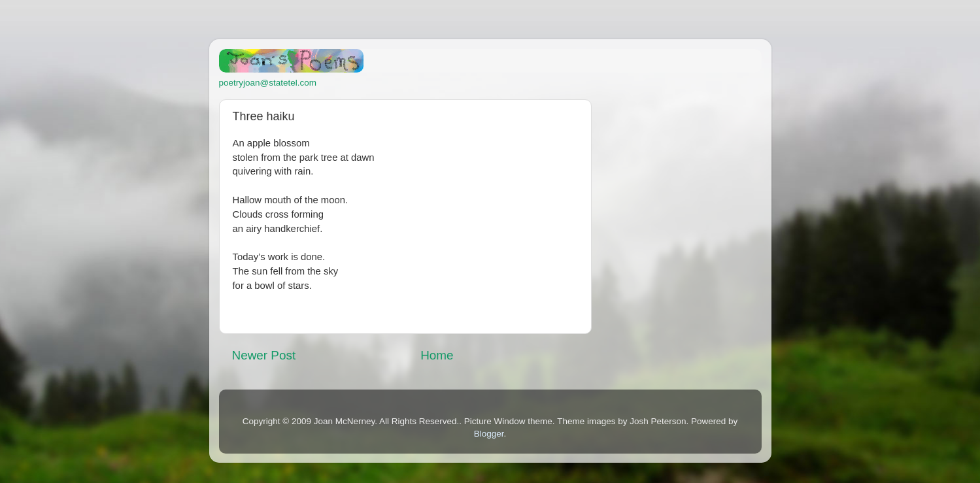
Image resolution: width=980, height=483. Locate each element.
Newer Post (264, 355)
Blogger (489, 434)
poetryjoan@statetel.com (268, 83)
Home (437, 355)
